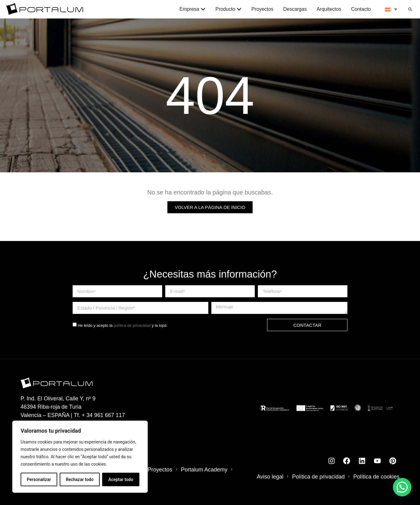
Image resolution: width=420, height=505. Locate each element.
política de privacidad (132, 325)
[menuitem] (391, 9)
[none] (391, 9)
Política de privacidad (318, 477)
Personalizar (39, 479)
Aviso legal (270, 477)
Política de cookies (376, 477)
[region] (80, 457)
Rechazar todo (80, 479)
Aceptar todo (121, 479)
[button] (410, 9)
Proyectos (160, 470)
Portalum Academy (204, 470)
